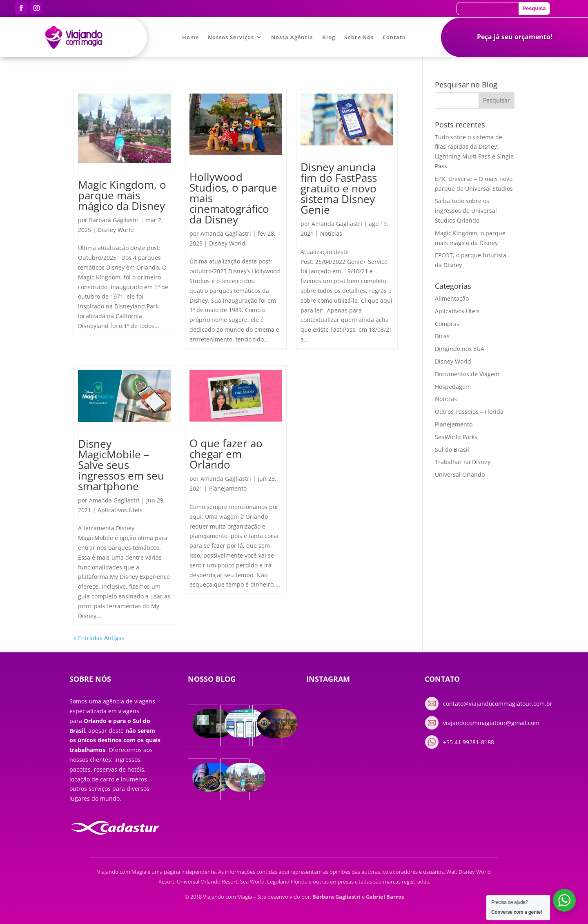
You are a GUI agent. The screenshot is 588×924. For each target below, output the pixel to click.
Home (190, 38)
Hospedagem (453, 387)
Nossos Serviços (231, 38)
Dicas (442, 336)
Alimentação (452, 298)
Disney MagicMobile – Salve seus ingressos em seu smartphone (121, 465)
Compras (447, 324)
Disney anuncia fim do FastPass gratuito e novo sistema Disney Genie (339, 188)
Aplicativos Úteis (120, 510)
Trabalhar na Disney (463, 462)
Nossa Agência (292, 38)
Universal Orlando (460, 474)
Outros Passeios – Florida (469, 412)
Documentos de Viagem (467, 374)
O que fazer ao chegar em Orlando (226, 454)
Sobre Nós (359, 38)
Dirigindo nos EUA (460, 349)
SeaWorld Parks (456, 437)
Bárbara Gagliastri (114, 220)
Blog (329, 38)
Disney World (116, 230)
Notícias (331, 233)
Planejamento (228, 488)
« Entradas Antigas (99, 638)
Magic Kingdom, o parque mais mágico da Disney (122, 195)
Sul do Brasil (452, 450)
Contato (394, 38)
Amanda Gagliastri (226, 233)
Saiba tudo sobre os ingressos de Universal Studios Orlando (466, 211)
